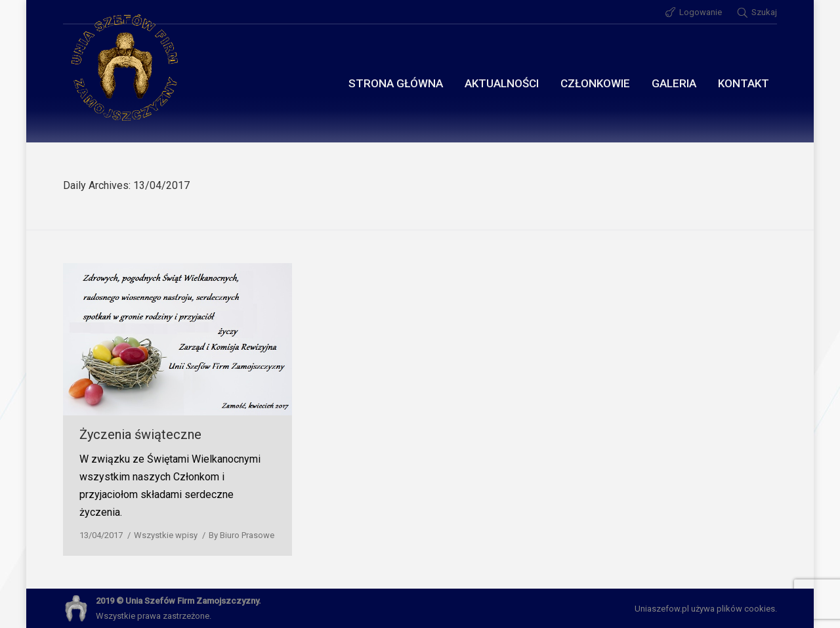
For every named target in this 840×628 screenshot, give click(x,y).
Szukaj (764, 12)
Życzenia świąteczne (140, 434)
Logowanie (701, 12)
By (241, 535)
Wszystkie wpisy (166, 535)
